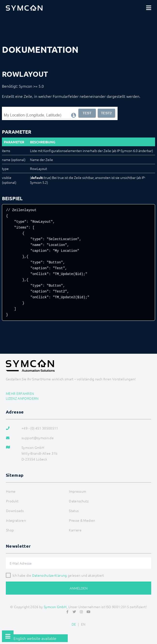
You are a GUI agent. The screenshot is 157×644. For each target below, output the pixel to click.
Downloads (15, 511)
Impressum (78, 491)
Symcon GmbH (55, 607)
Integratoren (16, 520)
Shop (10, 530)
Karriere (75, 530)
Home (11, 491)
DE (74, 624)
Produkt (12, 501)
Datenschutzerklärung (50, 575)
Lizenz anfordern (22, 398)
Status (74, 511)
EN (83, 624)
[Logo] (24, 8)
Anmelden (79, 588)
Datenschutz (79, 501)
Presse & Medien (82, 520)
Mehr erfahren (20, 393)
